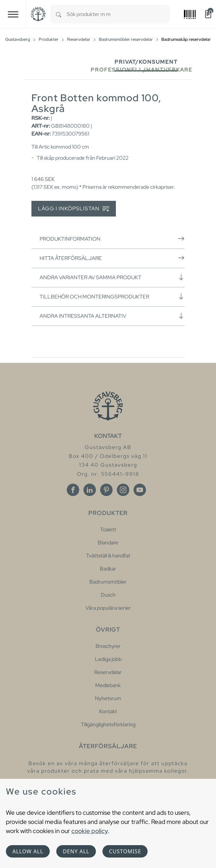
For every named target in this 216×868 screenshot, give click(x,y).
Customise (125, 851)
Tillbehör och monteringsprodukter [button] (112, 297)
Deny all (76, 851)
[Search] (59, 14)
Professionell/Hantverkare (142, 70)
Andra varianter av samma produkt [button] (112, 277)
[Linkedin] (90, 490)
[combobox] (118, 14)
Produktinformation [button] (112, 239)
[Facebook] (73, 490)
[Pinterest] (106, 490)
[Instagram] (123, 490)
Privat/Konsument (146, 62)
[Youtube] (140, 490)
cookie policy (90, 831)
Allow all (28, 851)
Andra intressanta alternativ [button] (112, 316)
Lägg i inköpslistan (74, 209)
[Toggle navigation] (13, 14)
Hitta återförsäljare (112, 258)
